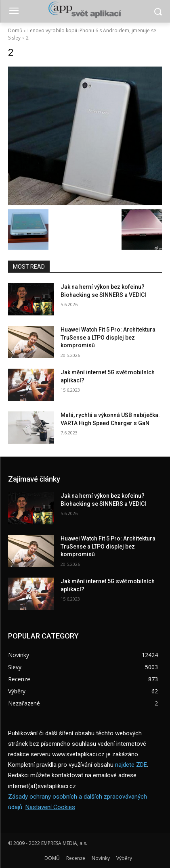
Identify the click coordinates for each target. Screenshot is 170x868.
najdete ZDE (131, 765)
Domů (15, 30)
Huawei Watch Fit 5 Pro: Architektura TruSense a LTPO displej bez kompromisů (108, 337)
